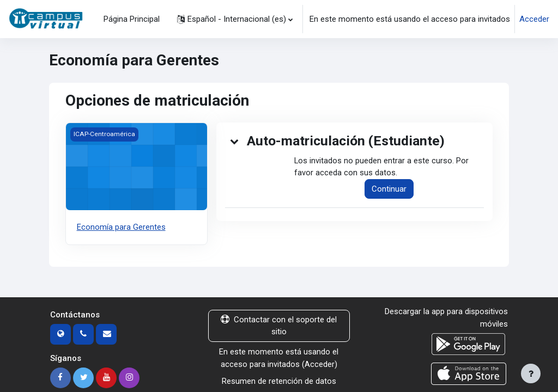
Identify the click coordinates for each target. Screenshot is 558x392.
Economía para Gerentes (121, 227)
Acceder (534, 19)
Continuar (389, 189)
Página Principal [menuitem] (132, 19)
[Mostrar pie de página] (531, 373)
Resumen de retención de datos (279, 381)
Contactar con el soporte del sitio (279, 325)
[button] (235, 19)
